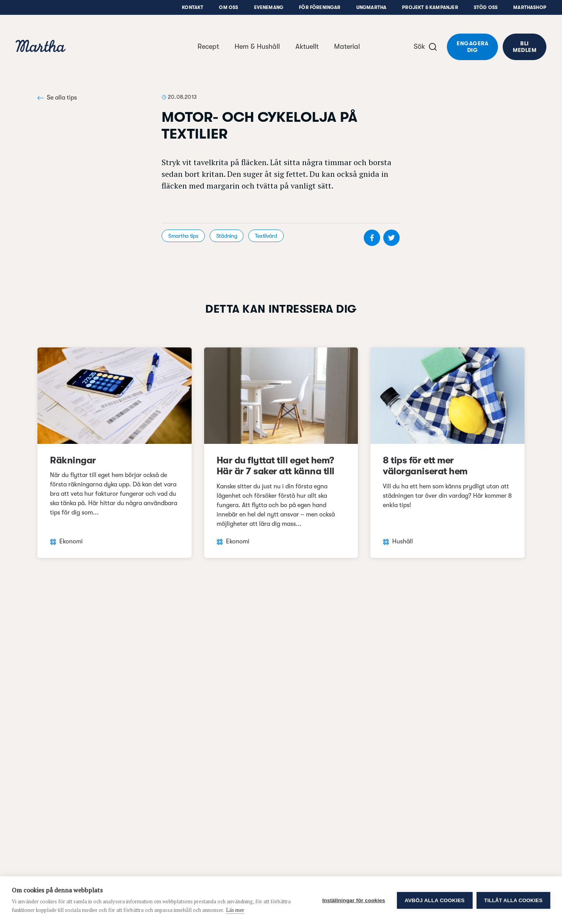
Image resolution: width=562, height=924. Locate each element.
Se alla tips (57, 98)
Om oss (229, 7)
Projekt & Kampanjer (430, 7)
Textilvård (266, 236)
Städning (227, 236)
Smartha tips (183, 236)
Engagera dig (472, 47)
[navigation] (41, 47)
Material (347, 46)
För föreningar (320, 7)
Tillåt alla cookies (513, 900)
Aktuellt (307, 46)
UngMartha (372, 7)
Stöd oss (486, 7)
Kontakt (193, 7)
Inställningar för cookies (354, 900)
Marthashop (530, 7)
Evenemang (269, 7)
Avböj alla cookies (435, 900)
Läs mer (235, 910)
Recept (208, 46)
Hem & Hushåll (257, 46)
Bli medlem (525, 47)
